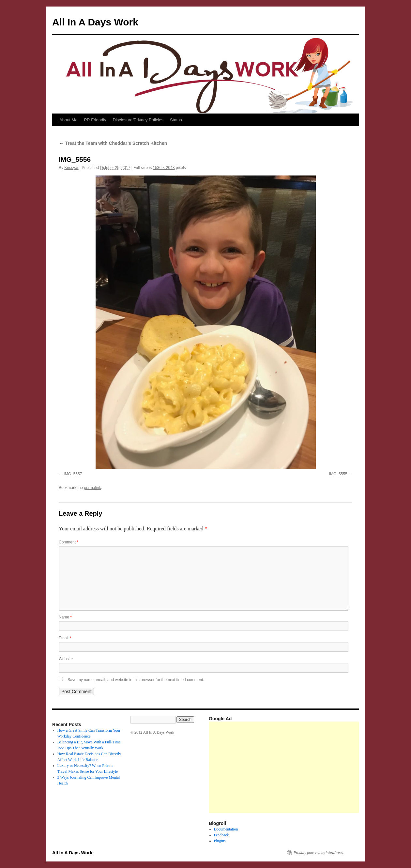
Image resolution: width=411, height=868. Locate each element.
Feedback (221, 835)
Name (65, 617)
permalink (92, 488)
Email (65, 638)
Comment (68, 542)
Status (176, 120)
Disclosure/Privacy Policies (138, 120)
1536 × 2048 (164, 168)
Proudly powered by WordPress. (319, 853)
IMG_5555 (338, 474)
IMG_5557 (73, 474)
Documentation (226, 829)
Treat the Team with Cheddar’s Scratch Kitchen (113, 143)
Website (66, 659)
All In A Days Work (95, 22)
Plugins (220, 841)
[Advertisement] (310, 767)
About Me (68, 120)
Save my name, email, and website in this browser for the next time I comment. (136, 680)
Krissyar (71, 168)
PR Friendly (95, 120)
